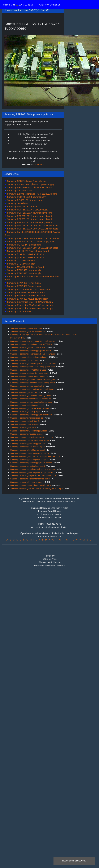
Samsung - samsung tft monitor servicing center (31, 395)
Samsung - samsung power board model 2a (29, 376)
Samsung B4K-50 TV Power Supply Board (28, 251)
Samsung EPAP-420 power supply (24, 270)
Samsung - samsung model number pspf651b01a (32, 344)
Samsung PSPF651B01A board (22, 207)
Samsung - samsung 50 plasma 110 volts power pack (33, 476)
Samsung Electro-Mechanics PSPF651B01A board (32, 194)
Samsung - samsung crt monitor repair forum (30, 373)
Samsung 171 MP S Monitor (21, 261)
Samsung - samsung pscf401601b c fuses (29, 370)
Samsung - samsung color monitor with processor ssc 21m (36, 456)
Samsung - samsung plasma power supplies (29, 460)
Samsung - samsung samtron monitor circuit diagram (33, 380)
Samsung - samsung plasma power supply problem (32, 472)
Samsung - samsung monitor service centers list (31, 399)
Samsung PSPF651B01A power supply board (29, 213)
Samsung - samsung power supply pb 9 (27, 386)
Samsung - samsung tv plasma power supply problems (34, 341)
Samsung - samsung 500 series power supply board (33, 383)
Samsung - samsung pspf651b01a (25, 392)
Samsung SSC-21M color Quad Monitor (26, 181)
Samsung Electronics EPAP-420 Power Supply (30, 302)
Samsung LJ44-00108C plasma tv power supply (30, 184)
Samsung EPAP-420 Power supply (24, 283)
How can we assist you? (74, 861)
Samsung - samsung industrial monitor (27, 434)
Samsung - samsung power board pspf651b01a (31, 485)
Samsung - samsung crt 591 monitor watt (28, 347)
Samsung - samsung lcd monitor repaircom (29, 357)
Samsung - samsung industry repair (26, 411)
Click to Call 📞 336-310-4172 (18, 5)
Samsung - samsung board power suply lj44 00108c (33, 367)
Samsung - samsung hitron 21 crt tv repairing (30, 440)
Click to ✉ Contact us (50, 5)
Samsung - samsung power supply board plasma (31, 463)
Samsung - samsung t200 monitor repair (28, 447)
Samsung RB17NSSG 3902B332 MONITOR (29, 289)
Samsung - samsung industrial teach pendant (30, 408)
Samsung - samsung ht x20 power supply (28, 450)
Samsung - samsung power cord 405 (26, 328)
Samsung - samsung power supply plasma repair (31, 402)
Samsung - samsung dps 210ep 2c (25, 421)
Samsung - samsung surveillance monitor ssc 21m (32, 437)
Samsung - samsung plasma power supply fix (30, 453)
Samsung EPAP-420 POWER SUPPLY (26, 292)
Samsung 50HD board (18, 203)
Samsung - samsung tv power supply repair (29, 431)
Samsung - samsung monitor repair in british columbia (34, 364)
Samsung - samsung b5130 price (25, 424)
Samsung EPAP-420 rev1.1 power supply (27, 299)
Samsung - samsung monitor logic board (28, 466)
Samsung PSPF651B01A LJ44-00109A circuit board (32, 226)
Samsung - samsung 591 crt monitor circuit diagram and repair (37, 488)
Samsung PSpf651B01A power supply (26, 200)
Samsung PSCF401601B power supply (26, 197)
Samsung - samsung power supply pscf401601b (31, 351)
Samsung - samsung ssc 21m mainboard (28, 331)
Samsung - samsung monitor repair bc (27, 418)
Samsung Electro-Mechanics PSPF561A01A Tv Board (33, 238)
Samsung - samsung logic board (24, 360)
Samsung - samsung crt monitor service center (30, 479)
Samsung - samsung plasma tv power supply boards (33, 389)
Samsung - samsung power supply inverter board (32, 415)
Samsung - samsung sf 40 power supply (28, 405)
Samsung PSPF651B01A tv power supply (27, 210)
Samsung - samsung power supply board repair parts (33, 354)
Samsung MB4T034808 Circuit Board (25, 267)
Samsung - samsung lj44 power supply (27, 482)
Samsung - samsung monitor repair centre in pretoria (33, 469)
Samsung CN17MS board (19, 190)
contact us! (39, 164)
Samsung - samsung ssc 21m (23, 428)
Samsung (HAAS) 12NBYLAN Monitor (26, 254)
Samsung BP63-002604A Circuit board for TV (29, 187)
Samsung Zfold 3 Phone (19, 311)
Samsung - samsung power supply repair (28, 444)
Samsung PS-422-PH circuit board (24, 245)
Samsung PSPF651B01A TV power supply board (31, 241)
